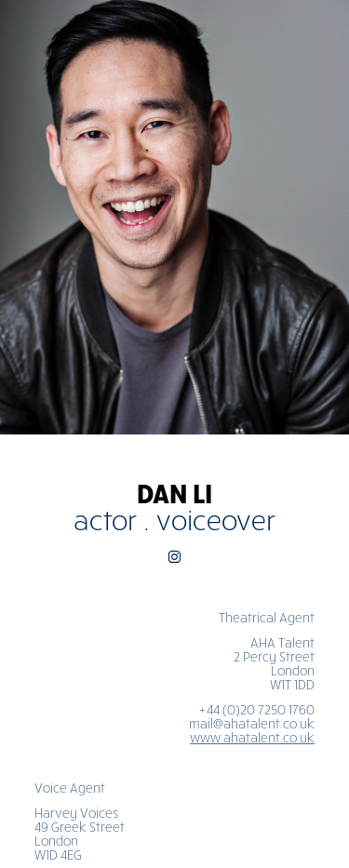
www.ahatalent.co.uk (252, 737)
